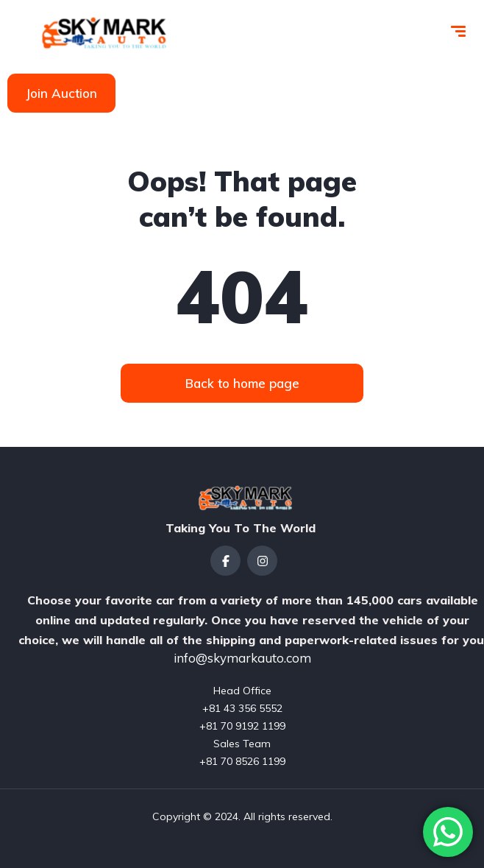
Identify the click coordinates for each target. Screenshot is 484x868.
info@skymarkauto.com (242, 658)
